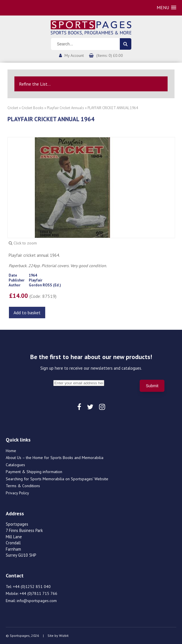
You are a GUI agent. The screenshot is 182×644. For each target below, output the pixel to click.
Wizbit (64, 636)
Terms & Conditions (23, 486)
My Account (74, 55)
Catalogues (15, 465)
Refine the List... (35, 84)
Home (11, 451)
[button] (166, 8)
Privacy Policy (17, 493)
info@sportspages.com (37, 601)
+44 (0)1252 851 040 (32, 587)
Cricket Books (33, 108)
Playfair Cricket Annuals (66, 108)
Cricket (13, 108)
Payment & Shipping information (34, 472)
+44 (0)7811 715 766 (38, 593)
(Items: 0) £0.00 (110, 55)
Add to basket (27, 313)
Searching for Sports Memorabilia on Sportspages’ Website (57, 479)
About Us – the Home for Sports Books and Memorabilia (55, 458)
